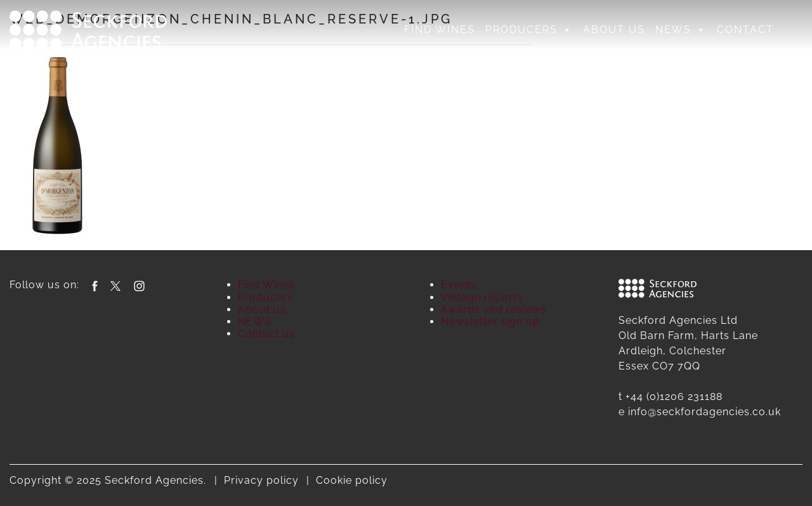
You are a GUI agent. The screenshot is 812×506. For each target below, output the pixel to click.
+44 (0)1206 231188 (674, 396)
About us (614, 30)
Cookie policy (352, 480)
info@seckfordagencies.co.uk (704, 412)
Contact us (266, 334)
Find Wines (440, 30)
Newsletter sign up (490, 322)
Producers (529, 30)
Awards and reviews (494, 310)
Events (459, 285)
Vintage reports (482, 297)
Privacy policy (261, 480)
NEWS (681, 30)
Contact (745, 30)
